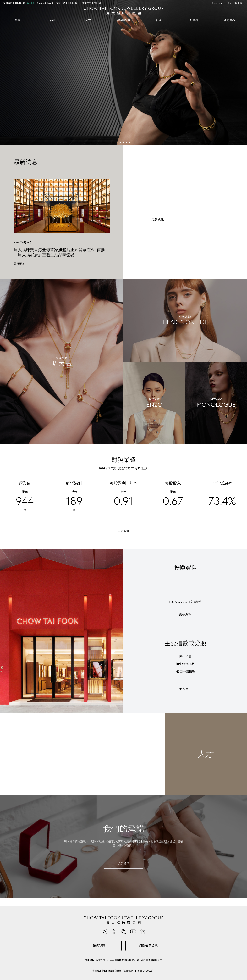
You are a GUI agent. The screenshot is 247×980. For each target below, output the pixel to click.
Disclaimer (218, 3)
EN (230, 3)
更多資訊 (158, 219)
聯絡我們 (99, 946)
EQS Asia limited (179, 602)
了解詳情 (123, 863)
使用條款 (90, 960)
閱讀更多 (19, 264)
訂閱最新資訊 (148, 946)
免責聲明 (196, 602)
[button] (117, 143)
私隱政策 (100, 960)
